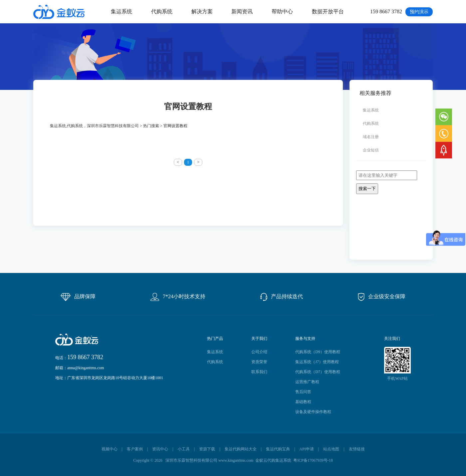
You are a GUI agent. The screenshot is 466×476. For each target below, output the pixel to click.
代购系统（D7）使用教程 (318, 372)
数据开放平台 (328, 11)
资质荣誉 (259, 362)
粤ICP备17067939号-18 (313, 460)
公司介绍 (259, 352)
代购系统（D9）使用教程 (318, 352)
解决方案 (202, 11)
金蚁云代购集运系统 (273, 460)
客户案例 (135, 449)
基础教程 (303, 402)
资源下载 (207, 449)
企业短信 (371, 150)
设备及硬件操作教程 (313, 412)
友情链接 (357, 449)
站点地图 (331, 449)
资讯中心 (160, 449)
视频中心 (110, 449)
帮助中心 (282, 11)
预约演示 (419, 12)
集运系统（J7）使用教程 (317, 362)
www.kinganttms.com (236, 460)
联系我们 (259, 372)
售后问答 (303, 392)
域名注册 (371, 137)
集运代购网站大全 (241, 449)
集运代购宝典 (278, 449)
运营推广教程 (307, 382)
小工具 (184, 449)
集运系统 (121, 11)
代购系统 (162, 11)
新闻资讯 (242, 11)
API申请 (306, 449)
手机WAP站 (397, 378)
